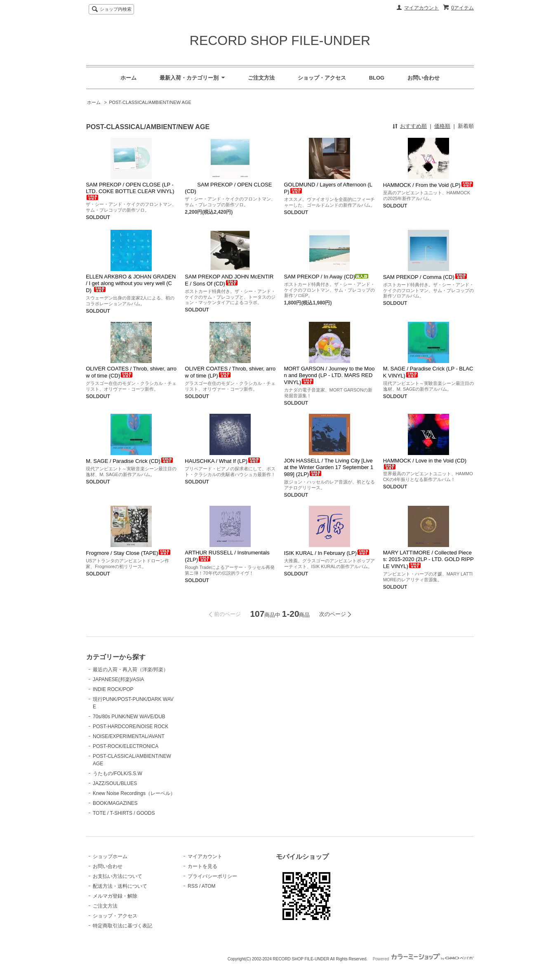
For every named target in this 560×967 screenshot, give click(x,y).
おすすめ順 (413, 126)
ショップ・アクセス (322, 78)
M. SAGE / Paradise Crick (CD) (130, 461)
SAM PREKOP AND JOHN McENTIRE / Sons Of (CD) (229, 280)
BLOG (377, 78)
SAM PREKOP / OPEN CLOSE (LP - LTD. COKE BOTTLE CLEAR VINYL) (130, 191)
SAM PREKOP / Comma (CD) (425, 277)
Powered (423, 959)
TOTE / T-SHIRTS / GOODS (124, 813)
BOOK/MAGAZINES (115, 803)
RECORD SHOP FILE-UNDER (280, 40)
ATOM (209, 886)
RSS (193, 886)
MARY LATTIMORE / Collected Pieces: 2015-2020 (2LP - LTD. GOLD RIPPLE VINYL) (428, 559)
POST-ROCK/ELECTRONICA (126, 746)
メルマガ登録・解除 (115, 896)
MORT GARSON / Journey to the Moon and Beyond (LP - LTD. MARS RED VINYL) (329, 375)
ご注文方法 (261, 78)
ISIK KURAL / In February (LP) (327, 553)
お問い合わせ (424, 78)
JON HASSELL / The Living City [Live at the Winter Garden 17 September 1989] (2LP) (329, 467)
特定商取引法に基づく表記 (122, 926)
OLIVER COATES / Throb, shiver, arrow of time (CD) (131, 372)
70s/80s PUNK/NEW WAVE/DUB (129, 717)
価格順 (442, 126)
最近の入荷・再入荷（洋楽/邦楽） (131, 670)
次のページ (333, 614)
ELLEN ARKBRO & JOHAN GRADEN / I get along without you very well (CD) (131, 283)
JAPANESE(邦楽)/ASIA (118, 679)
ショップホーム (110, 856)
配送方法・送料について (120, 886)
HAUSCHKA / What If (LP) (223, 461)
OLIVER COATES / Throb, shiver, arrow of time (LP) (230, 372)
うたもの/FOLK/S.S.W (118, 774)
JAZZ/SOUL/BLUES (115, 783)
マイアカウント (421, 8)
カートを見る (202, 866)
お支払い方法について (118, 876)
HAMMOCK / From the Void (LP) (428, 185)
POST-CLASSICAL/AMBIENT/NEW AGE (150, 102)
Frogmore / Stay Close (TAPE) (128, 553)
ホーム (128, 78)
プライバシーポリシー (212, 876)
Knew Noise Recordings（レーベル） (134, 793)
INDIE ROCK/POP (113, 689)
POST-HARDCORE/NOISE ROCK (131, 726)
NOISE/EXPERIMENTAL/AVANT (129, 736)
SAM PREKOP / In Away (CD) (326, 277)
